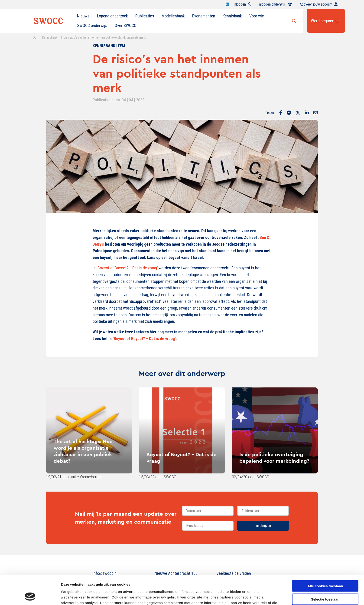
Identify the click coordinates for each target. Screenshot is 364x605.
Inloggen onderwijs (275, 4)
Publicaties (145, 16)
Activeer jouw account (319, 4)
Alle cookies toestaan (325, 558)
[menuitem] (83, 16)
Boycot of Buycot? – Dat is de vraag (127, 268)
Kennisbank (232, 16)
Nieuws (83, 16)
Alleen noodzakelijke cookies (325, 585)
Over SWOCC (125, 25)
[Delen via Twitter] (298, 113)
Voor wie (257, 16)
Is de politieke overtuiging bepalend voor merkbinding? (274, 458)
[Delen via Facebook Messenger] (289, 113)
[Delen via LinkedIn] (307, 113)
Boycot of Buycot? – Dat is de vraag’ (145, 339)
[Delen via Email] (316, 113)
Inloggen (242, 4)
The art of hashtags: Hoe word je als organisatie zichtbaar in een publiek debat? (83, 451)
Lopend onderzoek (112, 16)
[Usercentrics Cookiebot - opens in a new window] (30, 596)
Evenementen (204, 16)
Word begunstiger (326, 21)
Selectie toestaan (325, 572)
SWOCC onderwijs (92, 25)
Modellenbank (173, 16)
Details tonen (251, 596)
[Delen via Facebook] (281, 113)
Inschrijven (263, 526)
